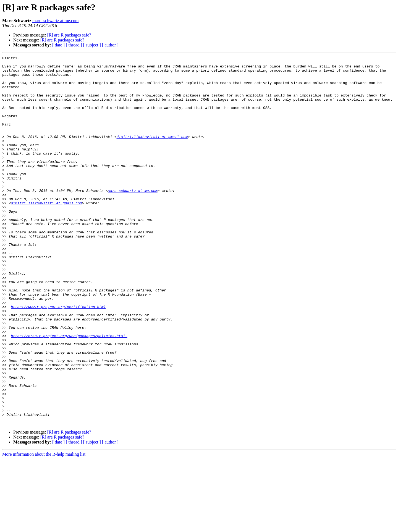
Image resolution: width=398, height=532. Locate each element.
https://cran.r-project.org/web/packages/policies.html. (69, 392)
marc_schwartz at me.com (55, 21)
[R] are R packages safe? (69, 35)
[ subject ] (92, 45)
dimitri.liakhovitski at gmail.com (152, 153)
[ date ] (58, 45)
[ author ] (110, 45)
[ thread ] (74, 45)
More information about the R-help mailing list (44, 527)
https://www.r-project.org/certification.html (58, 357)
